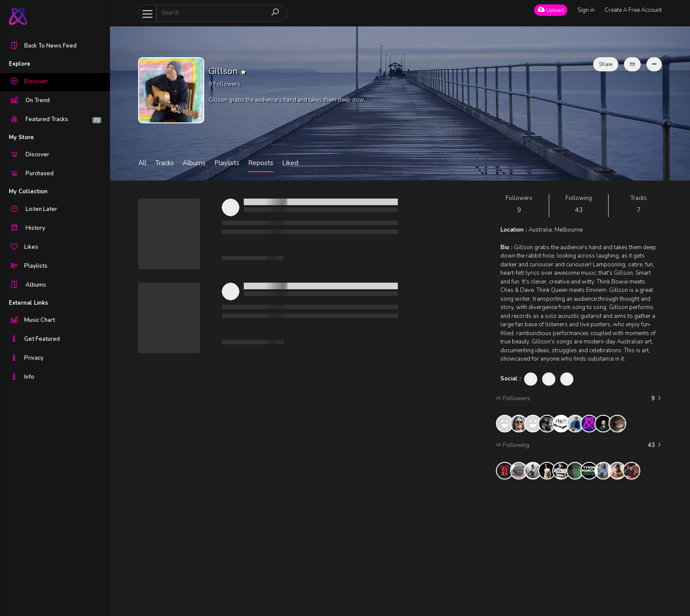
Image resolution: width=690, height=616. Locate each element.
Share (606, 64)
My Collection (28, 192)
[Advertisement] (579, 548)
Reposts (261, 163)
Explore (20, 64)
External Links (28, 303)
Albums (194, 163)
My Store (21, 137)
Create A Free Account (633, 10)
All (142, 163)
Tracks (165, 163)
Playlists (227, 163)
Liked (290, 163)
